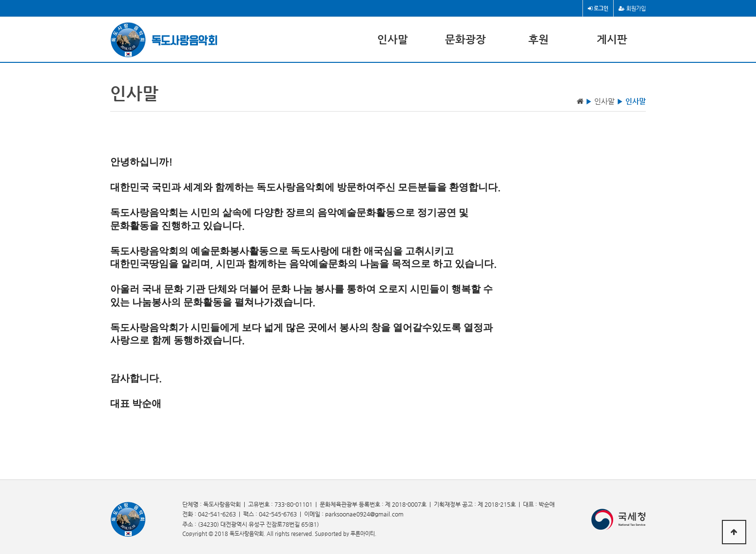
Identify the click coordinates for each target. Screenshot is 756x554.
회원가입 (632, 9)
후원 (539, 39)
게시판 (612, 39)
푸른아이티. (363, 534)
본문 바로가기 (0, 0)
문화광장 (465, 39)
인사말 (393, 39)
